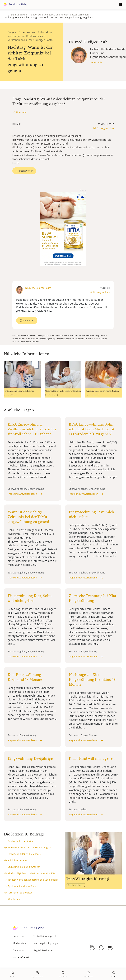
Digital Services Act (44, 950)
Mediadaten (19, 943)
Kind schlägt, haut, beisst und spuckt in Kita (32, 873)
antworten (29, 320)
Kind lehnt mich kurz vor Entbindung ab (29, 847)
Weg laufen (14, 899)
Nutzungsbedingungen (46, 943)
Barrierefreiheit (21, 957)
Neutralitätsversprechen (46, 936)
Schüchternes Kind (18, 860)
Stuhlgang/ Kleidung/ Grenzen (24, 867)
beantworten (26, 171)
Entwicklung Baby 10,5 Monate (24, 854)
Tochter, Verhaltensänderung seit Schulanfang (33, 880)
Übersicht (21, 112)
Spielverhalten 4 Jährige (21, 841)
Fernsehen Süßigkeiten (20, 893)
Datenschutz (20, 950)
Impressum (19, 936)
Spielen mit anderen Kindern (23, 886)
